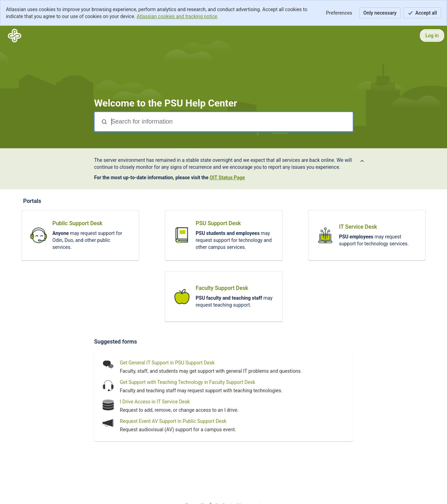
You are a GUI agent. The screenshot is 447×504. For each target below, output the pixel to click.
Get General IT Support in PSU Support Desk (167, 363)
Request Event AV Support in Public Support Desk (173, 421)
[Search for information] (231, 122)
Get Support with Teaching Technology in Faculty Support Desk (188, 382)
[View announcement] (362, 161)
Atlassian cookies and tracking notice (177, 16)
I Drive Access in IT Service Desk (155, 402)
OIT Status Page (227, 178)
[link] (80, 235)
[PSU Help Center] (15, 36)
